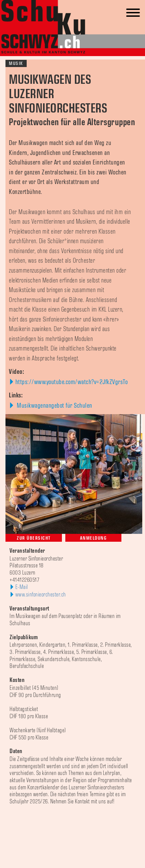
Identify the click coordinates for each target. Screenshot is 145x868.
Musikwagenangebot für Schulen (54, 406)
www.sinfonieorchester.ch (41, 595)
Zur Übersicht (34, 538)
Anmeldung (94, 538)
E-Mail (22, 587)
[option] (72, 816)
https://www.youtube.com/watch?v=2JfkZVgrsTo (72, 382)
